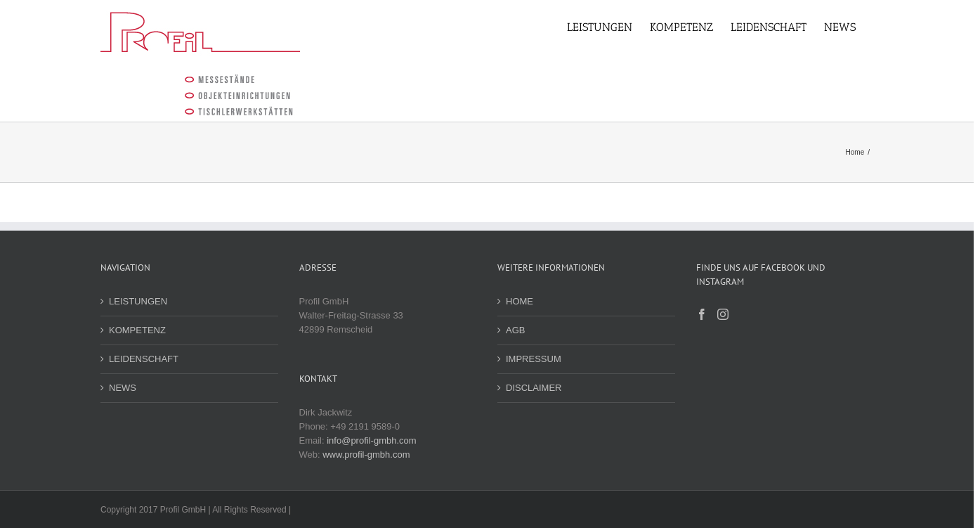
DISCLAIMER (534, 388)
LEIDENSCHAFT (144, 359)
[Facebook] (702, 314)
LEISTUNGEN (138, 301)
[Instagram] (723, 314)
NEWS (123, 388)
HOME (520, 301)
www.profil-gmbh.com (366, 455)
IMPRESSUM (534, 359)
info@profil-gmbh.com (371, 440)
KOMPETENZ (137, 330)
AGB (515, 330)
